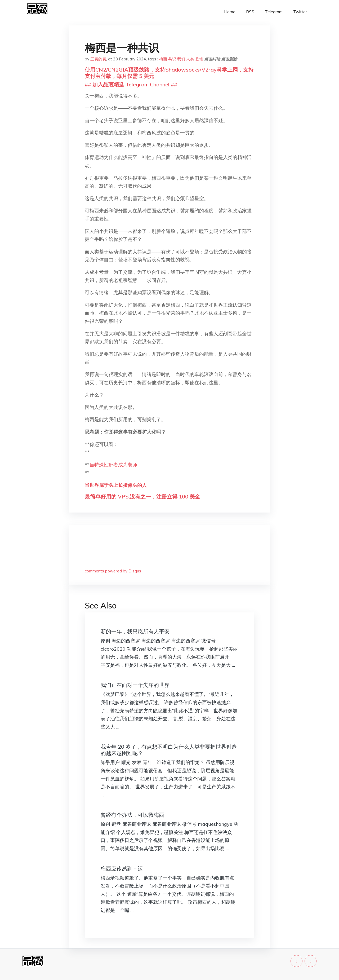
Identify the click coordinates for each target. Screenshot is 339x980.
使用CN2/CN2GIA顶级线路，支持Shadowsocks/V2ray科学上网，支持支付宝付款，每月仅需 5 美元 (169, 73)
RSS (250, 12)
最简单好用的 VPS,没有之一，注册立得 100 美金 (142, 496)
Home (230, 12)
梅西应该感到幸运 (122, 869)
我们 (181, 59)
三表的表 (98, 59)
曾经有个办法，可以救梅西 (132, 815)
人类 (190, 59)
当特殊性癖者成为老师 (113, 465)
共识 (172, 59)
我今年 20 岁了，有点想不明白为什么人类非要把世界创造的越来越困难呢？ (169, 750)
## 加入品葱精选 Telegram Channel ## (131, 84)
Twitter (300, 12)
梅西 (163, 59)
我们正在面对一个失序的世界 (135, 685)
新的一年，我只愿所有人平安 (135, 631)
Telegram (274, 12)
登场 (199, 59)
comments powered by (113, 571)
